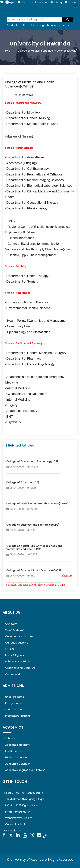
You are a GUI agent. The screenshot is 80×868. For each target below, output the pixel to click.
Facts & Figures (13, 655)
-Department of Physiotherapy (26, 208)
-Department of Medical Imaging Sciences (34, 180)
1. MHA (10, 221)
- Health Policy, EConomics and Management (37, 321)
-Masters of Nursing (19, 136)
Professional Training (17, 716)
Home (7, 51)
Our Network (12, 674)
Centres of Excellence (35, 2)
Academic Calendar (16, 764)
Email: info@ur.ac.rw (16, 812)
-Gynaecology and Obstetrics (26, 394)
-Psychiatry (13, 422)
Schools (9, 739)
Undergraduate (13, 697)
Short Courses (13, 709)
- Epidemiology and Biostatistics (28, 332)
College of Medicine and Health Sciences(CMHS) (37, 504)
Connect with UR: (14, 824)
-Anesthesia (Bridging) (21, 163)
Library (58, 2)
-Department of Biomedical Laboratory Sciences (39, 186)
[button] (75, 6)
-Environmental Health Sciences (28, 308)
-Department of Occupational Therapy (32, 203)
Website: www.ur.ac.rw (17, 818)
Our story (10, 624)
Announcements (58, 25)
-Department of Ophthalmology (27, 169)
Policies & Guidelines (16, 662)
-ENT (9, 417)
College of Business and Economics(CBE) (33, 525)
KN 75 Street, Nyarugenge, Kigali (24, 799)
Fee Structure (12, 751)
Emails (73, 2)
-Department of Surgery (22, 282)
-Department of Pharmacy (23, 359)
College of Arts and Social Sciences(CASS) (34, 570)
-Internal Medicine (18, 388)
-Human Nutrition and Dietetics (27, 302)
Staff (26, 25)
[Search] (35, 19)
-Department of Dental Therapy (27, 276)
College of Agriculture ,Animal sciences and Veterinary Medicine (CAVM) (34, 547)
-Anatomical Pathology (21, 411)
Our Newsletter (12, 831)
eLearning (38, 25)
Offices (9, 649)
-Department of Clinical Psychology (30, 364)
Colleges (10, 2)
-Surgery (11, 405)
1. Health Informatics (20, 238)
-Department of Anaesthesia (25, 157)
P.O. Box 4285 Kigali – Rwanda (22, 805)
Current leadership (15, 643)
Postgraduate (12, 703)
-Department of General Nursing (28, 118)
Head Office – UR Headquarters (24, 793)
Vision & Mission (14, 630)
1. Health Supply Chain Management (31, 255)
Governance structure (18, 636)
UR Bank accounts (15, 757)
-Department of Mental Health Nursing (32, 124)
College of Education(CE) (23, 482)
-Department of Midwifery (23, 113)
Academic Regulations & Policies (24, 770)
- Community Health (19, 326)
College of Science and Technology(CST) (33, 461)
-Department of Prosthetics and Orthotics (34, 174)
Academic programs (17, 745)
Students (13, 25)
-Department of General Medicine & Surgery (36, 353)
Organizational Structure (19, 668)
